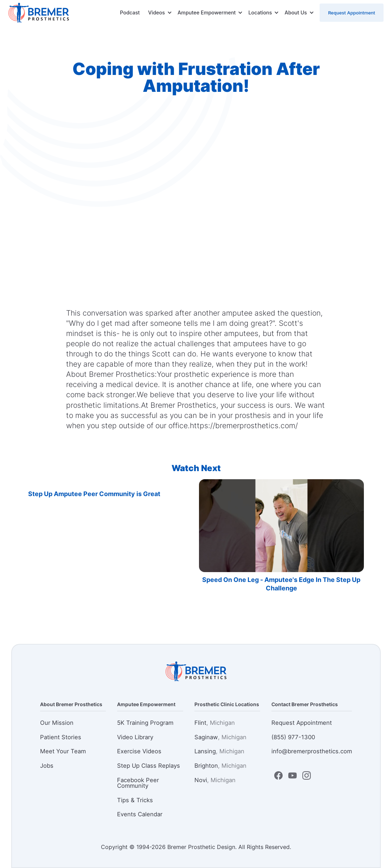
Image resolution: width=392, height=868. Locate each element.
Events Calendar (140, 814)
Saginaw (220, 737)
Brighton (220, 766)
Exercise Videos (139, 751)
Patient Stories (61, 737)
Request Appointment (352, 13)
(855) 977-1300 (293, 737)
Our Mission (57, 723)
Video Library (135, 737)
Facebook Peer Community (138, 783)
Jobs (47, 766)
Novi (215, 780)
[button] (160, 13)
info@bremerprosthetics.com (312, 751)
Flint (215, 723)
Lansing (219, 751)
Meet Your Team (63, 751)
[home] (39, 13)
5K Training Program (145, 723)
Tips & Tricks (135, 800)
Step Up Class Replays (149, 766)
